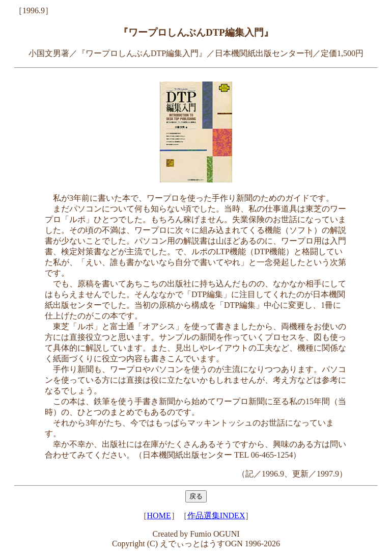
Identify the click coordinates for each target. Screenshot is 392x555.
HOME (159, 516)
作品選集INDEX (216, 516)
